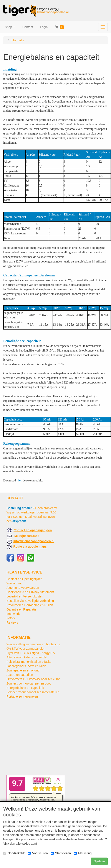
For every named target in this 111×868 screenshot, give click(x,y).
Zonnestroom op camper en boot (29, 683)
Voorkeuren (38, 853)
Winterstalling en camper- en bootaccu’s (34, 644)
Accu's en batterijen (20, 675)
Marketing (83, 853)
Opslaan (99, 861)
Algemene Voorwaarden (23, 588)
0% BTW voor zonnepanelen (26, 649)
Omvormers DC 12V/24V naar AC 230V (33, 679)
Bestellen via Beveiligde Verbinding (30, 601)
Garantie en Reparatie (22, 609)
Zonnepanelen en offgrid (23, 670)
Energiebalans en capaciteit (25, 688)
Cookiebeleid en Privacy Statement (30, 592)
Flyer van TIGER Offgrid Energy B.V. (31, 653)
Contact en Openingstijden (24, 579)
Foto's (11, 618)
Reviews (12, 622)
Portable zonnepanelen (22, 696)
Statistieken (61, 853)
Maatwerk (13, 614)
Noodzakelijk (14, 853)
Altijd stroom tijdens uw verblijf (27, 657)
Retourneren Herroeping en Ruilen (30, 605)
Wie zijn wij (14, 583)
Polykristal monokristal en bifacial (29, 662)
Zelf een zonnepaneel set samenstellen (33, 692)
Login (44, 27)
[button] (10, 27)
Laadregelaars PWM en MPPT (27, 666)
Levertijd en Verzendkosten (25, 596)
